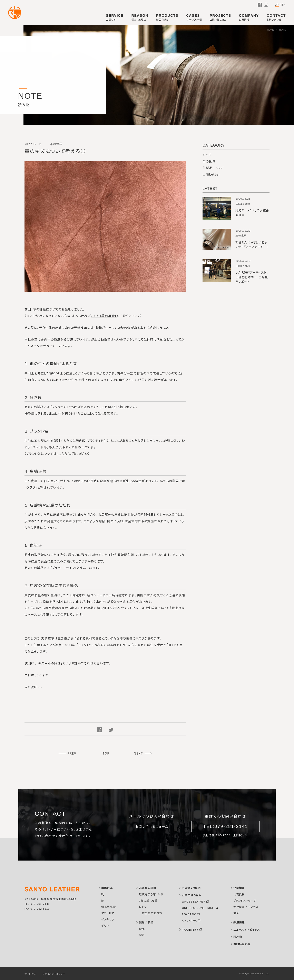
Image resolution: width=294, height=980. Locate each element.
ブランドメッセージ (245, 901)
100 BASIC (189, 914)
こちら (63, 454)
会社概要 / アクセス (246, 907)
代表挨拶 (239, 894)
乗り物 (105, 926)
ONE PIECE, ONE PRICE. (198, 908)
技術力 (143, 907)
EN (283, 5)
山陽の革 (107, 888)
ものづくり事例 (191, 888)
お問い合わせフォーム (152, 826)
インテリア (108, 919)
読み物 (238, 937)
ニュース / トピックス (247, 930)
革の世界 (209, 161)
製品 (142, 929)
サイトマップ (31, 974)
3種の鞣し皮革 (148, 901)
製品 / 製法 (146, 922)
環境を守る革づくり (151, 894)
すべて (207, 155)
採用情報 (239, 922)
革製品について (214, 168)
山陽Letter (211, 174)
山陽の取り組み (192, 895)
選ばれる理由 (148, 888)
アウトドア (108, 913)
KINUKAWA (189, 920)
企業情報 (239, 888)
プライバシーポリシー (54, 974)
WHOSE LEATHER (194, 901)
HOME (271, 30)
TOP (106, 753)
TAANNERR (190, 930)
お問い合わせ (242, 944)
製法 (142, 935)
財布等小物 (109, 907)
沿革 (236, 913)
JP (277, 5)
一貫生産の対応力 (151, 913)
